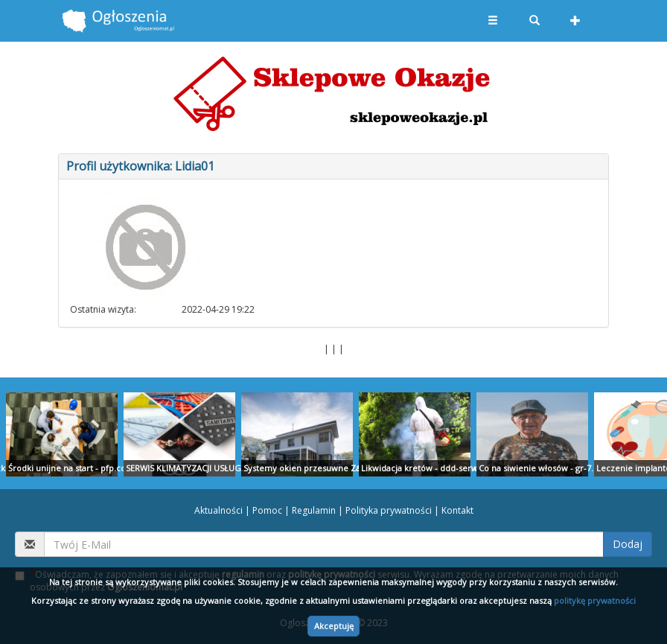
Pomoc (267, 510)
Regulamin (314, 510)
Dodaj (628, 544)
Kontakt (457, 510)
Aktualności (218, 510)
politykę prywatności (595, 600)
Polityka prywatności (389, 510)
